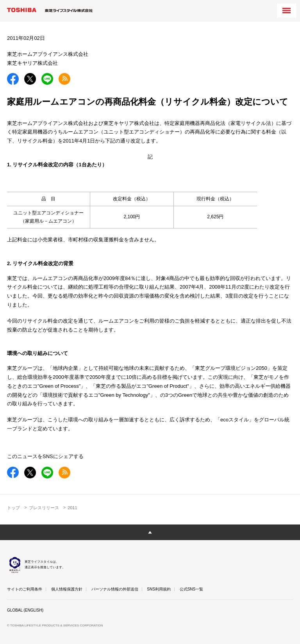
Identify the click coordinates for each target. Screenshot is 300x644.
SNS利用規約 (159, 589)
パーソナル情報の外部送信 (115, 589)
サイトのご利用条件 (25, 589)
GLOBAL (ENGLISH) (25, 610)
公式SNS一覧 (192, 589)
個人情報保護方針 (67, 589)
